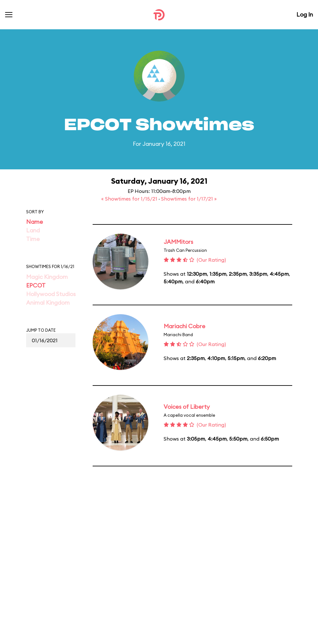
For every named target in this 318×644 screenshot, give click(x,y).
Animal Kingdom (48, 303)
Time (33, 239)
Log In (305, 14)
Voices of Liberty (187, 407)
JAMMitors (178, 242)
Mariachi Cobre (184, 326)
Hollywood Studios (51, 294)
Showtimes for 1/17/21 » (189, 199)
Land (33, 230)
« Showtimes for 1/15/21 (130, 199)
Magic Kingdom (47, 277)
